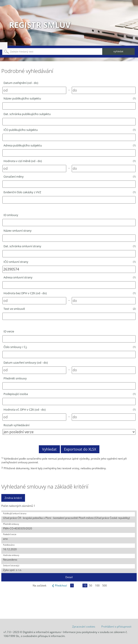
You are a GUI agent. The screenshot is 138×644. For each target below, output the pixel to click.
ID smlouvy (11, 215)
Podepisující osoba (70, 394)
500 (105, 585)
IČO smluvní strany (70, 262)
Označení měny (70, 177)
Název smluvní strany (18, 231)
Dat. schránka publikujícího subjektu (27, 114)
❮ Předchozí (59, 585)
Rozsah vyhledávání (16, 425)
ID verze (9, 331)
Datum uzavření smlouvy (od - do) (26, 363)
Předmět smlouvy (15, 378)
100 (97, 585)
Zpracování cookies (84, 627)
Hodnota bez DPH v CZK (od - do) (70, 293)
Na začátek (39, 585)
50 (91, 585)
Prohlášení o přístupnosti (116, 627)
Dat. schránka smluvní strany (70, 246)
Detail (69, 577)
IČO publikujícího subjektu (70, 130)
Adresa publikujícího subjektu (70, 145)
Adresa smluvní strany (70, 277)
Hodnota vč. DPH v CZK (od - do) (70, 409)
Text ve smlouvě (70, 309)
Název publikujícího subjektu (70, 98)
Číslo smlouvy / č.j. (70, 347)
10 (85, 585)
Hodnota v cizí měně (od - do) (70, 161)
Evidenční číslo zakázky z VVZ (70, 192)
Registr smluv (40, 25)
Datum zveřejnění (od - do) (21, 83)
